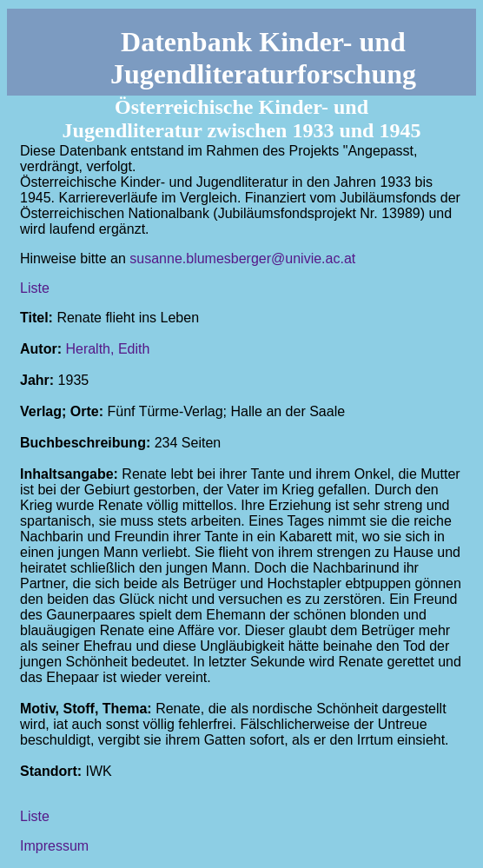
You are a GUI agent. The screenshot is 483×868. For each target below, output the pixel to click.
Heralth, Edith (107, 349)
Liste (35, 288)
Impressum (54, 846)
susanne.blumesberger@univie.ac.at (242, 258)
